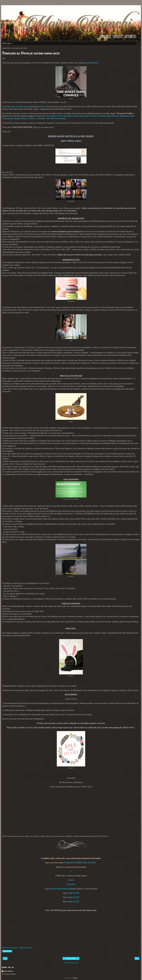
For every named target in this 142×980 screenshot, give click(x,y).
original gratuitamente (60, 889)
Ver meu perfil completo (9, 974)
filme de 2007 (74, 897)
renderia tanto (92, 63)
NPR (132, 116)
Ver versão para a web (71, 963)
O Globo (32, 118)
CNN (47, 118)
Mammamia (124, 116)
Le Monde (40, 118)
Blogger (75, 978)
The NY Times (91, 116)
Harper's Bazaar (21, 118)
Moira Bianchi (8, 971)
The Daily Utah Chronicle (108, 116)
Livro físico (71, 884)
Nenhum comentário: (26, 948)
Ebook (71, 880)
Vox (48, 116)
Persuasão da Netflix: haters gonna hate (31, 53)
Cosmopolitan (8, 118)
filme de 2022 (74, 902)
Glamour (54, 116)
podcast (42, 106)
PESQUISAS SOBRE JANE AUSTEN (80, 863)
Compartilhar (7, 951)
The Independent (65, 116)
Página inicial (71, 958)
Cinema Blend (78, 116)
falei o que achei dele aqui (17, 106)
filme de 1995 (74, 893)
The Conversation (58, 118)
